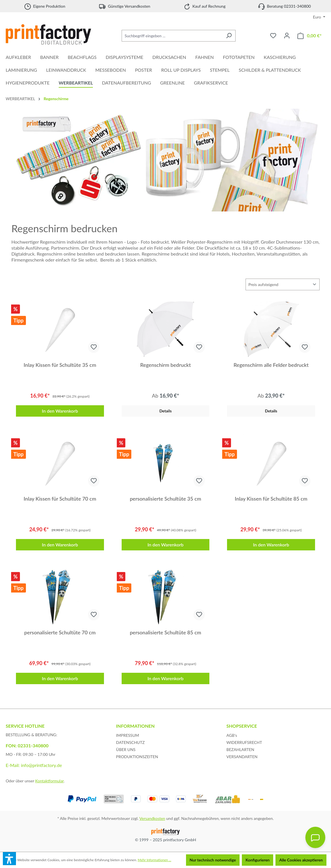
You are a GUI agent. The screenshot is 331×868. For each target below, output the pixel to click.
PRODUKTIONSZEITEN (137, 757)
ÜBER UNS (126, 749)
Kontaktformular (50, 781)
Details (165, 411)
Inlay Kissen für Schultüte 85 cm (271, 499)
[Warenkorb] (309, 36)
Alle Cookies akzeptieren (301, 860)
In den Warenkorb (60, 411)
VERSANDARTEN (242, 757)
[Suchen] (229, 36)
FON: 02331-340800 (27, 745)
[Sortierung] (283, 284)
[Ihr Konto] (287, 36)
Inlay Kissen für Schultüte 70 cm (60, 499)
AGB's (232, 735)
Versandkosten (152, 818)
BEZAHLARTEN (240, 749)
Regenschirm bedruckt (165, 365)
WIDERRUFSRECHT (244, 742)
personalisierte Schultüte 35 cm (166, 499)
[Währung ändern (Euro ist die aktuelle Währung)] (319, 17)
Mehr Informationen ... (155, 860)
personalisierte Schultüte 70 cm (60, 632)
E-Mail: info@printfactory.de (34, 765)
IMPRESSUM (127, 735)
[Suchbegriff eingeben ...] (172, 36)
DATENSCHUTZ (130, 742)
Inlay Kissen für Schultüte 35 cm (60, 365)
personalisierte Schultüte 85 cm (166, 632)
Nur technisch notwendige (213, 860)
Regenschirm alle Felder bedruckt (271, 365)
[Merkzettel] (273, 36)
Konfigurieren (258, 860)
